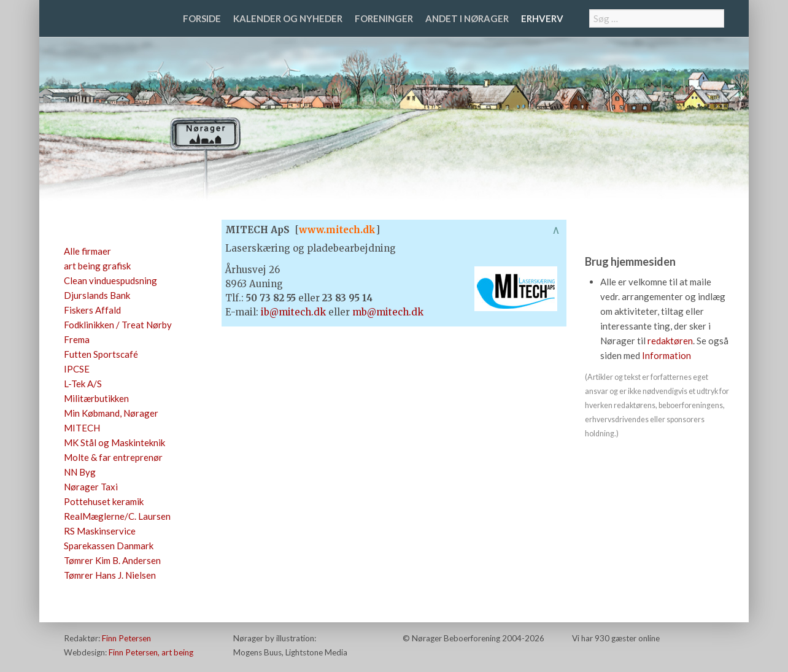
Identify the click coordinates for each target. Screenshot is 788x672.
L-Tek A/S (83, 384)
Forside (202, 18)
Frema (77, 339)
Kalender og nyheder (288, 18)
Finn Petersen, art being (151, 652)
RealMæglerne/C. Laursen (117, 516)
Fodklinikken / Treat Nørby (118, 325)
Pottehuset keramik (104, 501)
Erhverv (542, 18)
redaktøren (670, 341)
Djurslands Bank (97, 295)
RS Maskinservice (100, 531)
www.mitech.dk (337, 230)
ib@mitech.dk (293, 312)
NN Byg (80, 472)
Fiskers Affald (92, 310)
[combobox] (657, 18)
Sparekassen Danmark (109, 546)
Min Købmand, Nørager (111, 413)
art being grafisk (97, 266)
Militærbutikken (96, 398)
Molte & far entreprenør (113, 457)
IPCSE (77, 369)
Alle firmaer (87, 251)
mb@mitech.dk (388, 312)
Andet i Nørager (467, 18)
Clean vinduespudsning (110, 280)
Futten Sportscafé (101, 354)
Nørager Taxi (91, 487)
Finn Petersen (126, 638)
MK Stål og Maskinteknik (114, 442)
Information (666, 355)
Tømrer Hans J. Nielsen (110, 575)
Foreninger (384, 18)
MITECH (82, 428)
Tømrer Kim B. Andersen (112, 560)
